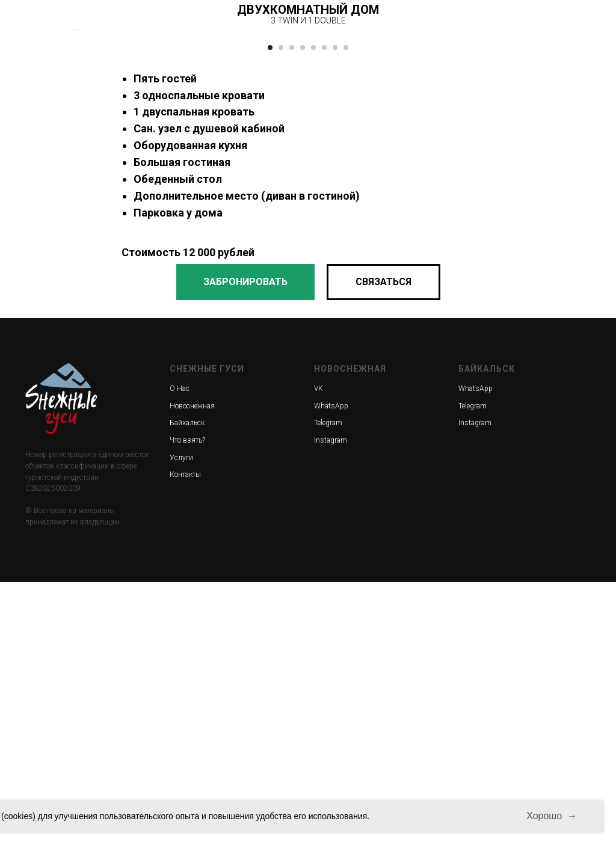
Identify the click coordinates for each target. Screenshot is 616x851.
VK (319, 657)
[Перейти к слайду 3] (292, 316)
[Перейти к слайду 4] (303, 316)
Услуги (181, 727)
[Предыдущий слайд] (73, 164)
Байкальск (187, 692)
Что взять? (187, 709)
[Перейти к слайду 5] (313, 316)
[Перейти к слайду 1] (270, 316)
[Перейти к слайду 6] (324, 316)
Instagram (331, 709)
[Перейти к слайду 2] (281, 316)
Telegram (328, 692)
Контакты (185, 743)
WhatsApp (331, 675)
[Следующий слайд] (543, 164)
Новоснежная (192, 675)
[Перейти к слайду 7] (335, 316)
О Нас (180, 657)
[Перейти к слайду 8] (346, 316)
